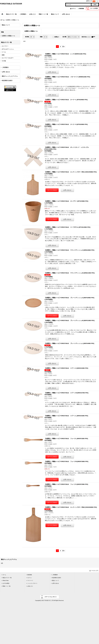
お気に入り (30, 586)
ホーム (4, 575)
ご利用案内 (5, 67)
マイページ (30, 580)
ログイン (74, 8)
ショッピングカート (32, 583)
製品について (6, 25)
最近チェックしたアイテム (10, 76)
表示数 (27, 37)
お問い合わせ (6, 72)
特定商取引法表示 (7, 81)
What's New (6, 580)
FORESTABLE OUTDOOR (11, 4)
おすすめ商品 (6, 583)
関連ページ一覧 (7, 586)
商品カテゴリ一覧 (7, 578)
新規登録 (82, 8)
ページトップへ (95, 571)
